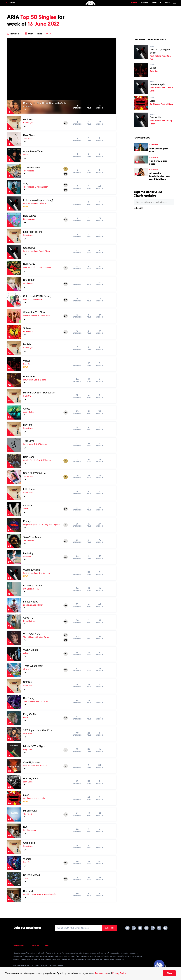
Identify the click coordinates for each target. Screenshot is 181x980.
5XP (66, 284)
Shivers (27, 328)
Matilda (27, 344)
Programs (156, 3)
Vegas (27, 361)
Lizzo (25, 155)
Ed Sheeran (28, 283)
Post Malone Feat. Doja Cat (35, 203)
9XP (66, 185)
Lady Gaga (28, 782)
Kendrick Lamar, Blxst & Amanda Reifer (40, 894)
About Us (35, 946)
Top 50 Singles (38, 17)
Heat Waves (30, 216)
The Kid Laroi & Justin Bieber (35, 187)
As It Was (28, 119)
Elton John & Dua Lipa (33, 299)
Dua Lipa (27, 557)
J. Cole (26, 878)
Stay (26, 184)
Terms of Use (101, 973)
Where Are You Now (34, 312)
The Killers (28, 814)
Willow (26, 653)
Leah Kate (27, 734)
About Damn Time (33, 151)
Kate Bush (28, 106)
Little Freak (29, 489)
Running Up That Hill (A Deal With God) (44, 103)
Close (169, 973)
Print (29, 34)
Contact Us (19, 946)
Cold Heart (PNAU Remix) (37, 296)
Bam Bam (28, 457)
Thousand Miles (32, 168)
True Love (29, 441)
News (167, 3)
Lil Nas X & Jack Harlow (33, 605)
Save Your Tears (32, 537)
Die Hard (28, 891)
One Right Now (31, 762)
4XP (66, 718)
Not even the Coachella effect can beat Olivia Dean (159, 176)
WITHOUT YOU (32, 634)
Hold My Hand (31, 779)
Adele (26, 717)
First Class (29, 135)
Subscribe (110, 928)
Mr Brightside (30, 811)
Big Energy (29, 264)
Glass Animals (29, 219)
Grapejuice (29, 843)
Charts (134, 3)
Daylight (28, 425)
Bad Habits (29, 280)
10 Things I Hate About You (38, 730)
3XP (66, 332)
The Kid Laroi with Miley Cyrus (36, 637)
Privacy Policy (119, 973)
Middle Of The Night (34, 746)
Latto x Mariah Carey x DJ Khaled (37, 267)
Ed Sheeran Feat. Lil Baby (34, 798)
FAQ (47, 946)
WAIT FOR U (30, 377)
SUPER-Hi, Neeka (31, 589)
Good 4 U (28, 618)
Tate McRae (28, 476)
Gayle (26, 508)
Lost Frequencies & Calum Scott (37, 315)
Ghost (26, 409)
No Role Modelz (32, 875)
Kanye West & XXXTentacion (35, 444)
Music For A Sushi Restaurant (39, 393)
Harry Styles (28, 123)
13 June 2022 (44, 24)
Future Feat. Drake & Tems (34, 380)
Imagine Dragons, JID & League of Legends (41, 525)
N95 (25, 827)
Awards (145, 3)
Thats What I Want (33, 666)
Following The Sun (33, 586)
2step (26, 795)
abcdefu (27, 505)
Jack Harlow (28, 139)
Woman (27, 859)
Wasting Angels (31, 570)
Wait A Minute (31, 650)
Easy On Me (30, 714)
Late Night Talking (33, 232)
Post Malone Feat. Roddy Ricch (36, 251)
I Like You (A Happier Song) (38, 200)
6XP (66, 541)
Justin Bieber (29, 412)
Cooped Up (29, 248)
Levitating (28, 553)
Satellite (27, 682)
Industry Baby (31, 602)
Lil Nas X (27, 669)
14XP (66, 815)
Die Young (29, 698)
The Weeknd (28, 541)
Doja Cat (27, 364)
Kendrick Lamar (30, 830)
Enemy (27, 521)
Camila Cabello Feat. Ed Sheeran (37, 460)
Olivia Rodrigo (29, 621)
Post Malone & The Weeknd (35, 766)
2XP (66, 123)
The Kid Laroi (29, 171)
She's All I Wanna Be (34, 473)
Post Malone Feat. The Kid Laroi (37, 573)
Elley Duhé (28, 750)
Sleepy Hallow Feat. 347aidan (36, 701)
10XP (66, 220)
